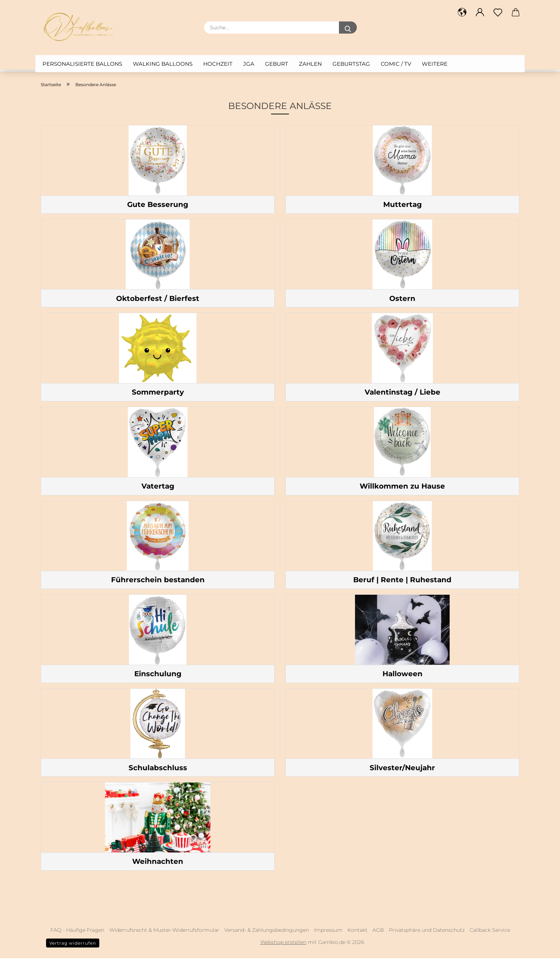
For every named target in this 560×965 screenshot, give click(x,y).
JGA (249, 64)
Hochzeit (218, 64)
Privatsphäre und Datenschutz (427, 937)
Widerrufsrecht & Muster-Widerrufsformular (164, 937)
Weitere (435, 64)
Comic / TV (396, 64)
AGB (378, 937)
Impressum (328, 937)
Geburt (277, 64)
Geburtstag (351, 64)
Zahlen (310, 64)
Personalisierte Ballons (82, 64)
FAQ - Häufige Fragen (77, 937)
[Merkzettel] (498, 13)
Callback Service (490, 937)
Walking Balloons (163, 64)
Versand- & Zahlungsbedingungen (267, 937)
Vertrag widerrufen (73, 950)
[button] (462, 13)
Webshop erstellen (283, 949)
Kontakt (357, 937)
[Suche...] (348, 28)
